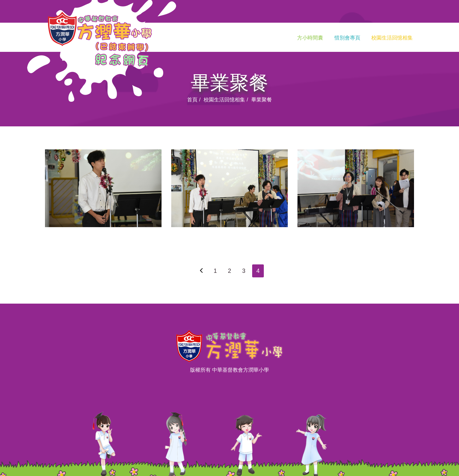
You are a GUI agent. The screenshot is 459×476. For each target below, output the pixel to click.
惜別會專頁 (347, 38)
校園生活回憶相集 (392, 38)
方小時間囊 (310, 38)
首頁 (192, 100)
